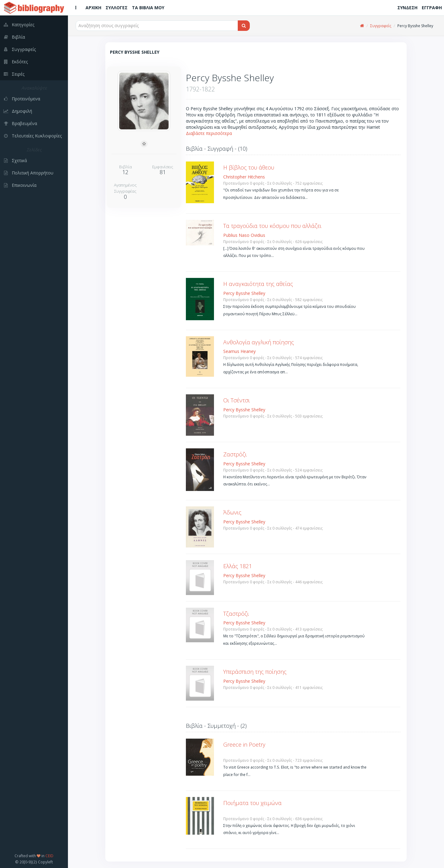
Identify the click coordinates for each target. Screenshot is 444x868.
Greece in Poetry (244, 744)
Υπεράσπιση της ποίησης (255, 672)
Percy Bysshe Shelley (244, 293)
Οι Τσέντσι (237, 400)
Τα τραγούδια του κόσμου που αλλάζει (272, 226)
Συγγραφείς (381, 26)
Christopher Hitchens (244, 177)
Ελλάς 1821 (238, 566)
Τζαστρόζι (236, 614)
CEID (49, 856)
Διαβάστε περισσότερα (209, 133)
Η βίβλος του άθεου (249, 167)
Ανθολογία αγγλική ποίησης (259, 342)
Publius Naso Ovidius (244, 235)
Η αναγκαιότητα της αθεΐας (258, 284)
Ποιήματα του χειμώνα (252, 803)
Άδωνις (232, 512)
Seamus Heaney (239, 351)
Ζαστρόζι (235, 454)
